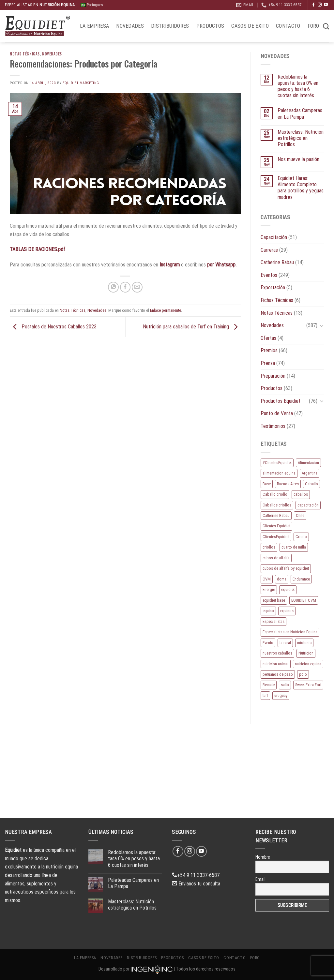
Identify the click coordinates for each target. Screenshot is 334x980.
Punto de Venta (277, 413)
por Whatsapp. (222, 265)
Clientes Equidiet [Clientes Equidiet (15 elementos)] (276, 526)
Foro (313, 26)
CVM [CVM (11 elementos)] (267, 579)
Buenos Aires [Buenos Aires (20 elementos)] (288, 484)
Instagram (170, 265)
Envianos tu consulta (196, 884)
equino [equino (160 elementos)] (268, 611)
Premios (269, 350)
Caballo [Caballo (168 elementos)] (311, 484)
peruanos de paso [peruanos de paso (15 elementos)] (278, 674)
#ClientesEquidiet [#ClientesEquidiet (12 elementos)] (277, 463)
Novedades (130, 26)
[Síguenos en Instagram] (320, 5)
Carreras (269, 250)
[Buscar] (326, 26)
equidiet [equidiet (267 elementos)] (288, 589)
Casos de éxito (250, 26)
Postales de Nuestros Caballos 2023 (53, 327)
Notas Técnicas (25, 54)
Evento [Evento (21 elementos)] (268, 643)
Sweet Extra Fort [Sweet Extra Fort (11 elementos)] (308, 685)
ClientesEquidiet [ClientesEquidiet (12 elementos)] (276, 537)
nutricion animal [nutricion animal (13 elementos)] (276, 664)
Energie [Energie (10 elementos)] (269, 589)
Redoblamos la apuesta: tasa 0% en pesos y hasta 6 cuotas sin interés (298, 86)
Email (260, 879)
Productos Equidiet (281, 401)
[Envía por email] (137, 287)
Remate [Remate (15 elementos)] (269, 685)
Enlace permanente (166, 310)
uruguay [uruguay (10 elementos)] (281, 695)
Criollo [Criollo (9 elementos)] (301, 537)
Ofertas (268, 338)
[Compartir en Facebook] (125, 287)
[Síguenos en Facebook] (313, 5)
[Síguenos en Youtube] (326, 5)
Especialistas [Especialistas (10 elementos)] (273, 621)
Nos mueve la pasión (298, 159)
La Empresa (94, 26)
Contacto (288, 26)
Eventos (269, 275)
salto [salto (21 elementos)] (285, 685)
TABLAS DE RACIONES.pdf (38, 249)
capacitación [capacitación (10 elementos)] (308, 505)
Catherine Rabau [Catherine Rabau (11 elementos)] (276, 515)
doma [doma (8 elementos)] (282, 579)
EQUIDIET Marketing (81, 83)
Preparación (273, 376)
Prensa (268, 363)
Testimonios (273, 426)
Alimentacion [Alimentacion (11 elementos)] (308, 463)
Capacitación (274, 237)
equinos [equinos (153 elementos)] (287, 611)
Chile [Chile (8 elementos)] (300, 515)
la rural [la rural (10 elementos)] (285, 643)
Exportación (273, 287)
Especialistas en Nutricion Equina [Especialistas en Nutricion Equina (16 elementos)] (290, 632)
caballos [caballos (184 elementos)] (301, 494)
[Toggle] (322, 325)
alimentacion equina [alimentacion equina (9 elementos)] (279, 473)
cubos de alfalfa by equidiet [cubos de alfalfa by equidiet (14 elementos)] (286, 568)
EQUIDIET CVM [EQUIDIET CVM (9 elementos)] (304, 600)
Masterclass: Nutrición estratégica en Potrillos (301, 138)
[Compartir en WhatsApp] (113, 287)
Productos (210, 26)
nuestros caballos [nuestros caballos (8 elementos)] (277, 653)
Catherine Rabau (277, 262)
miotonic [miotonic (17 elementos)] (304, 643)
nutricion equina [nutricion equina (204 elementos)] (308, 664)
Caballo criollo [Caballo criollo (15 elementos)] (275, 494)
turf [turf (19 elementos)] (265, 695)
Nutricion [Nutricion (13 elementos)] (306, 653)
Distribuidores (170, 26)
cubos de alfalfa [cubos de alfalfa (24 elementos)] (276, 558)
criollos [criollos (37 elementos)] (269, 547)
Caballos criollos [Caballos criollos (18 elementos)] (277, 505)
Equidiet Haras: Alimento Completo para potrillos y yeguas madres (301, 188)
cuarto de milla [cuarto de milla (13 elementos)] (294, 547)
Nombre (263, 857)
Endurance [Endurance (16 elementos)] (301, 579)
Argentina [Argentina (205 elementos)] (310, 473)
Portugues (92, 5)
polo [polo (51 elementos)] (303, 674)
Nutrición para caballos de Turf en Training (192, 327)
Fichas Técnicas (277, 300)
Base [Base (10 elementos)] (267, 484)
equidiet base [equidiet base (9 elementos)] (274, 600)
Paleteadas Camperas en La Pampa (300, 113)
